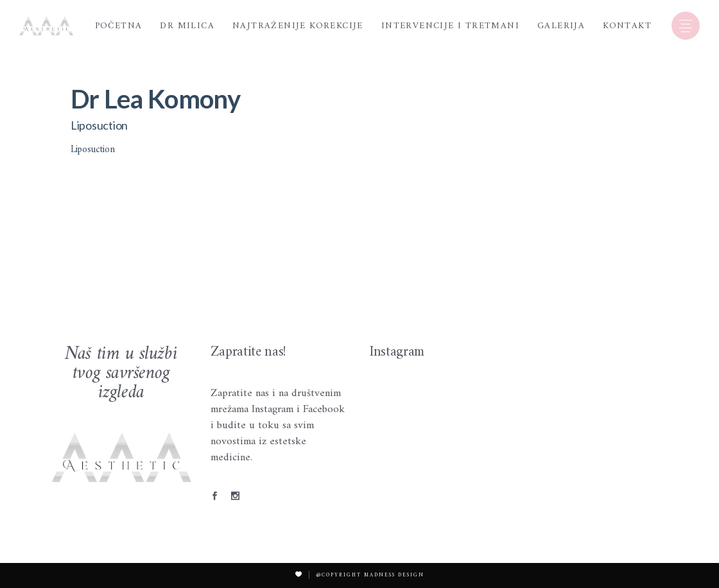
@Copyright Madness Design (370, 575)
